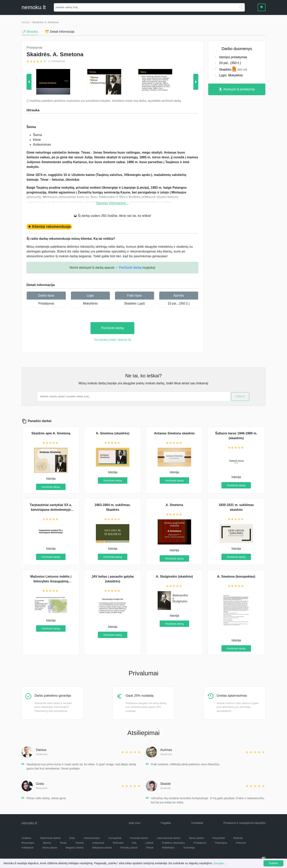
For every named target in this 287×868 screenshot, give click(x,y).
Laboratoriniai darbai (169, 838)
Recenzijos (28, 843)
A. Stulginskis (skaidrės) (174, 577)
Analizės (26, 838)
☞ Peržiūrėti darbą (128, 268)
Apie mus (135, 823)
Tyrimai (79, 843)
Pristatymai (46, 303)
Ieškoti (240, 396)
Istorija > (27, 22)
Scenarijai (189, 848)
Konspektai (115, 838)
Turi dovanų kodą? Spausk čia (112, 340)
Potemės (241, 843)
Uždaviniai (98, 843)
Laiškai (149, 843)
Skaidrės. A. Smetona (45, 22)
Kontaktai (197, 823)
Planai (150, 848)
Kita (134, 843)
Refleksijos (168, 848)
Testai (63, 843)
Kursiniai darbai (139, 838)
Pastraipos (221, 843)
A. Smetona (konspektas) (236, 577)
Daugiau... (220, 863)
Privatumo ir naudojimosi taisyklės (244, 823)
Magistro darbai (75, 848)
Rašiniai (238, 838)
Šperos (47, 843)
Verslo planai (49, 848)
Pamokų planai (129, 848)
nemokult (34, 7)
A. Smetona (174, 505)
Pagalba (166, 823)
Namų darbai (196, 838)
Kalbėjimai (28, 848)
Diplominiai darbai (50, 838)
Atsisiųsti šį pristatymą (237, 89)
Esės (72, 838)
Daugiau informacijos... (113, 203)
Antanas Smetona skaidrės (174, 433)
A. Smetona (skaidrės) (113, 433)
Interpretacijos (92, 838)
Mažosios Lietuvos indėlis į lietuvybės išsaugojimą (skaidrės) (51, 581)
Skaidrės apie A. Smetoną (51, 433)
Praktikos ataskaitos (173, 843)
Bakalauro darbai (102, 848)
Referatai (118, 843)
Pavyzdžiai (219, 838)
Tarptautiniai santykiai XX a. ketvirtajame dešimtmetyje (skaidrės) (51, 510)
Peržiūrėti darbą (113, 328)
